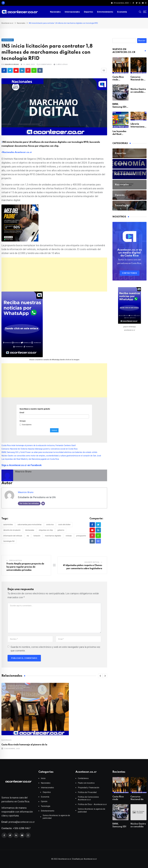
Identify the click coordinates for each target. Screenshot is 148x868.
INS (28, 536)
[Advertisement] (54, 275)
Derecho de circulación (12, 530)
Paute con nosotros (86, 783)
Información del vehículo (13, 536)
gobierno (61, 530)
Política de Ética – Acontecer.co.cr (92, 804)
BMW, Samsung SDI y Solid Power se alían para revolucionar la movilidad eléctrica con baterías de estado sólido (49, 452)
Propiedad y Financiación (89, 788)
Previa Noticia (16, 561)
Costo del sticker (64, 525)
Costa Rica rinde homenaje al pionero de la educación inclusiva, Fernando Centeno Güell (39, 445)
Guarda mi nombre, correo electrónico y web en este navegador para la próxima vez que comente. (55, 649)
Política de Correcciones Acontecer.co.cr (88, 798)
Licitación (37, 536)
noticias (69, 536)
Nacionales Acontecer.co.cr (17, 152)
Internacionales (72, 12)
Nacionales (55, 12)
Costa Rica (50, 525)
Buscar (142, 41)
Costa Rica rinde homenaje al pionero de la (24, 745)
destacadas (30, 530)
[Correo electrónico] (43, 503)
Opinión (44, 801)
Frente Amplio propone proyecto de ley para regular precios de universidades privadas (25, 567)
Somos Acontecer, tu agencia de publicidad (56, 817)
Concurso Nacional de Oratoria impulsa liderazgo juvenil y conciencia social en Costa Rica (39, 449)
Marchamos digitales (53, 536)
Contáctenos (130, 273)
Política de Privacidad (87, 792)
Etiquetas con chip (46, 530)
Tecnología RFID (9, 541)
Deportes (88, 12)
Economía (122, 12)
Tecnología (46, 806)
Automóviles (8, 525)
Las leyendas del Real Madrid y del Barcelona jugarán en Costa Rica (30, 459)
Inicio (43, 778)
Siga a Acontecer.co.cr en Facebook (22, 465)
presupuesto (81, 536)
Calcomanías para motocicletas (30, 525)
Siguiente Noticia (92, 562)
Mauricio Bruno (12, 64)
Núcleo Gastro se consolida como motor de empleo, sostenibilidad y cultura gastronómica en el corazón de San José (51, 456)
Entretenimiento (105, 12)
